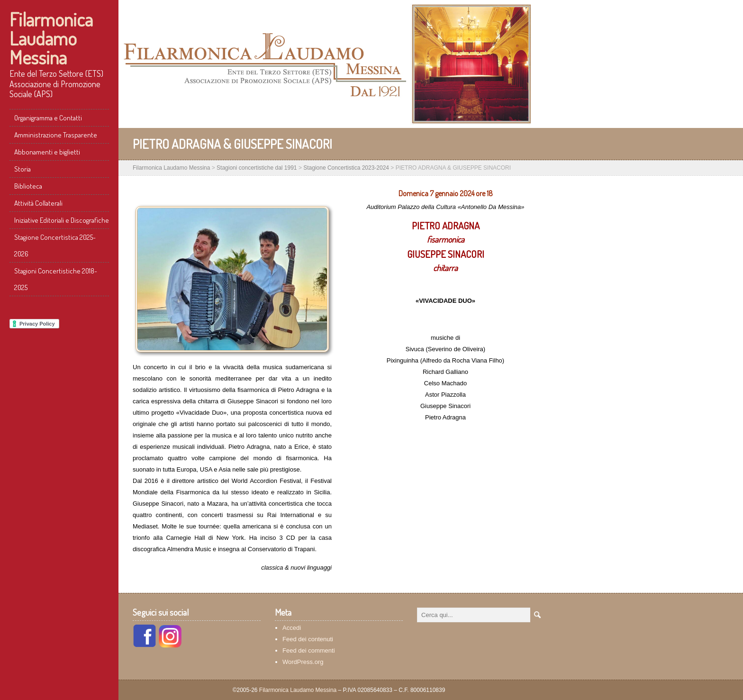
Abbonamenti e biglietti (47, 152)
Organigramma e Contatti (48, 118)
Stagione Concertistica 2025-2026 (55, 245)
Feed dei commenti (309, 650)
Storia (23, 169)
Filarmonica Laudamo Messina (51, 38)
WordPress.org (303, 662)
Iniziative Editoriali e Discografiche (62, 220)
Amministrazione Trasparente (56, 135)
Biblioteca (28, 186)
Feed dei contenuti (308, 639)
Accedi (292, 628)
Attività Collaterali (38, 203)
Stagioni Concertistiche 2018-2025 (56, 279)
